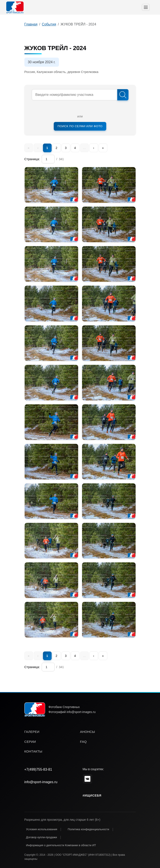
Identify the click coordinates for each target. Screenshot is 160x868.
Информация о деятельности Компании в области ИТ (61, 845)
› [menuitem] (94, 148)
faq (83, 742)
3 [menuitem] (66, 148)
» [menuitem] (103, 148)
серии (30, 742)
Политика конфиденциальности (89, 829)
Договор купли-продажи (42, 837)
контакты (33, 751)
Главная (31, 24)
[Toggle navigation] (146, 7)
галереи (32, 732)
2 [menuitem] (57, 148)
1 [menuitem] (47, 148)
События (49, 24)
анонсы (88, 732)
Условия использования (42, 829)
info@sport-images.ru (41, 782)
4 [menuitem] (75, 148)
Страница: (32, 159)
